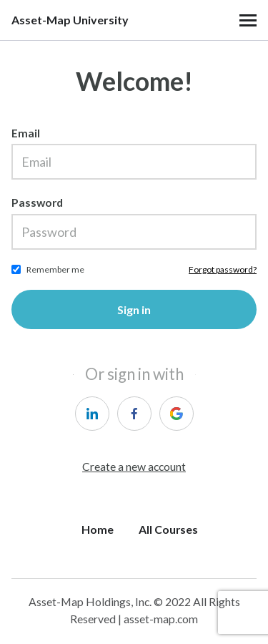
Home (98, 529)
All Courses (168, 529)
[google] (177, 414)
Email (26, 133)
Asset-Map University (70, 20)
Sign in (134, 309)
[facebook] (134, 414)
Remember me (55, 269)
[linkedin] (92, 414)
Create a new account (134, 466)
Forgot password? (223, 269)
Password (37, 202)
